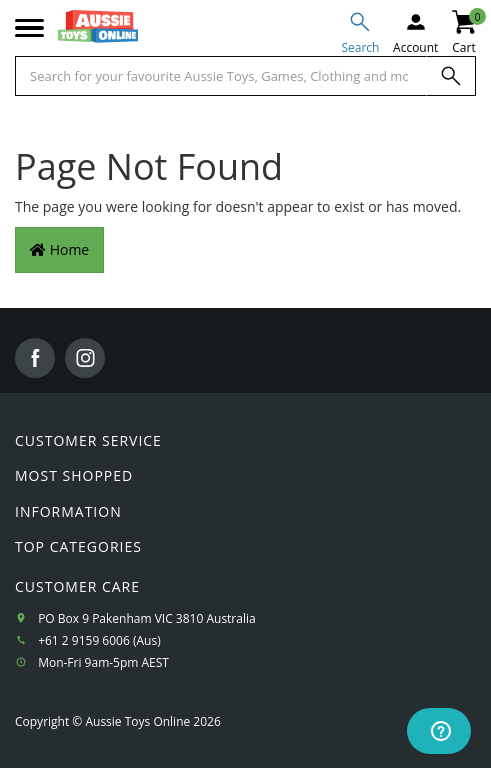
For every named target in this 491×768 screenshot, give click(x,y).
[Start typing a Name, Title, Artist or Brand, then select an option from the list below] (221, 76)
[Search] (451, 76)
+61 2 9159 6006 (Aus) (99, 640)
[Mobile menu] (30, 29)
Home (59, 249)
